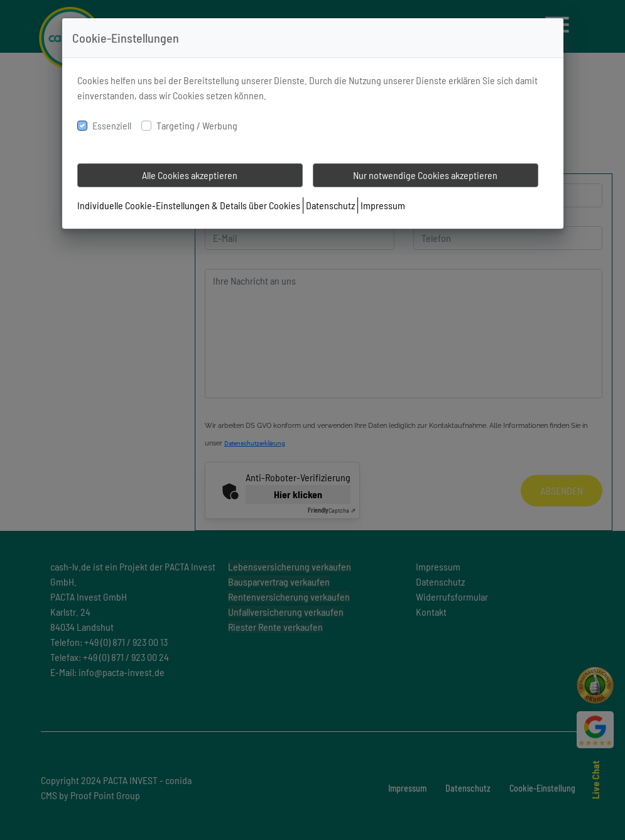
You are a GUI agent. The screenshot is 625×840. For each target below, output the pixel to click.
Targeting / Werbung (197, 125)
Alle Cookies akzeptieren (190, 175)
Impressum (383, 205)
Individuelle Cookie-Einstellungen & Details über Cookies (189, 205)
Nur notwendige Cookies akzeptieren (425, 175)
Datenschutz (330, 205)
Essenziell (112, 125)
